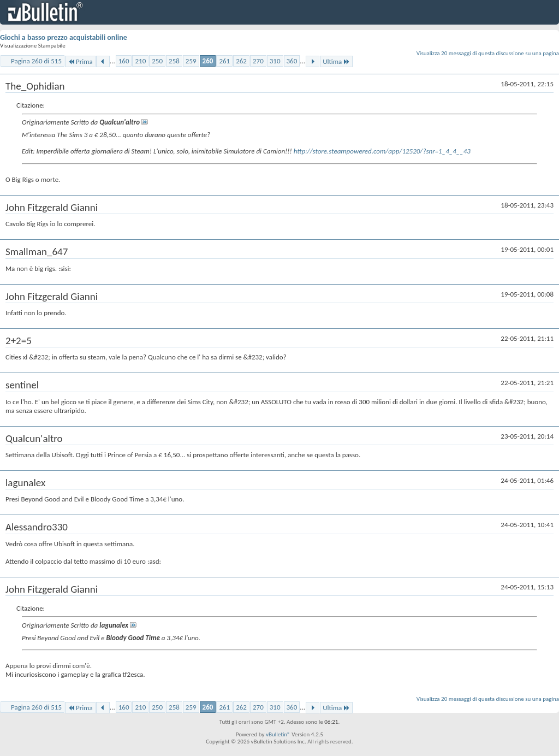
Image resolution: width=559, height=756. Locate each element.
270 (258, 61)
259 (191, 61)
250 (157, 61)
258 (174, 61)
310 (275, 61)
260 (208, 61)
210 (140, 61)
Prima (80, 61)
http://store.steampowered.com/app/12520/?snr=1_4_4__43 (382, 151)
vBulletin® (278, 734)
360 (292, 61)
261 (224, 61)
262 (241, 61)
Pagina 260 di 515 (36, 61)
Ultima (336, 61)
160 (124, 61)
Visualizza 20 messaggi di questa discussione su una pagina (488, 53)
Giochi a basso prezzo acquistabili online (64, 37)
